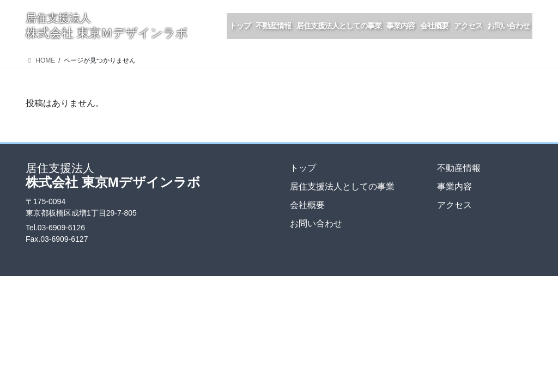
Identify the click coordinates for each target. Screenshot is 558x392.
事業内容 (454, 186)
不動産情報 (459, 168)
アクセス (454, 205)
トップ (303, 168)
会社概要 (307, 205)
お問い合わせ (316, 223)
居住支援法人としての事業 (342, 186)
